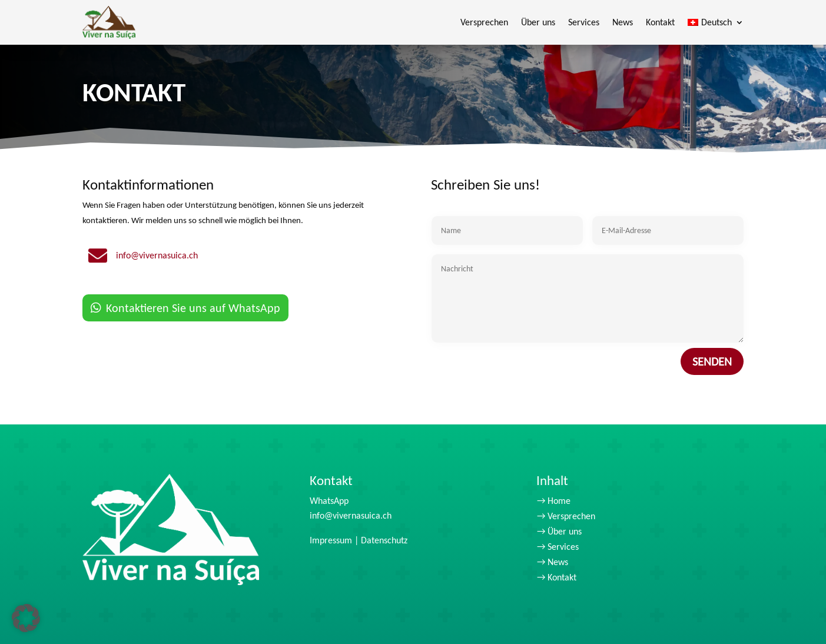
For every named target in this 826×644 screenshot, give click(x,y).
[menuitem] (716, 22)
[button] (26, 618)
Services (584, 22)
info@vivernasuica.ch (351, 515)
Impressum (331, 540)
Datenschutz (384, 540)
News (623, 22)
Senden (712, 388)
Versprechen (484, 22)
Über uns (538, 22)
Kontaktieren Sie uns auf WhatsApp (193, 313)
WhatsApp (329, 501)
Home (559, 501)
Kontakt (660, 22)
